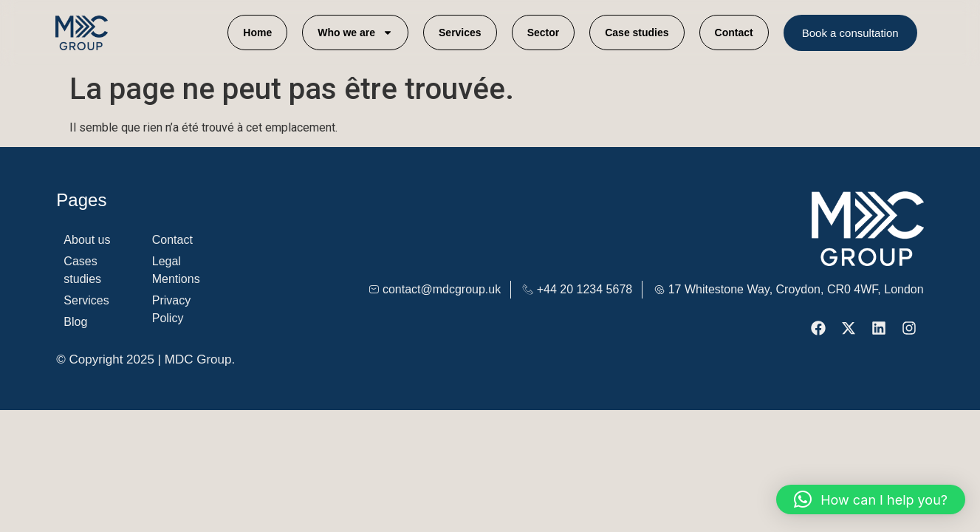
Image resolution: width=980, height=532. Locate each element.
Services (460, 33)
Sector (544, 33)
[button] (871, 499)
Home (257, 33)
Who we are (355, 33)
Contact (734, 33)
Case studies (637, 33)
